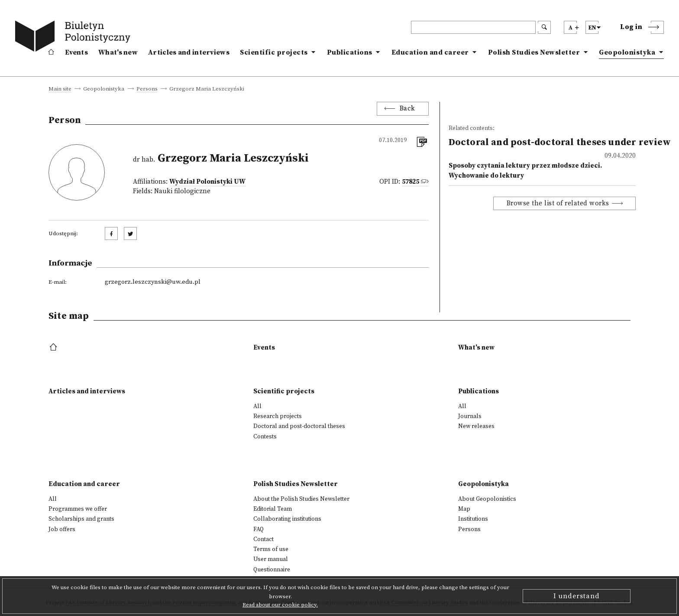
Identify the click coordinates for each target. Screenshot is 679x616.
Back (407, 109)
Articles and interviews (189, 52)
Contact (264, 539)
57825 (411, 182)
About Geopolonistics (487, 499)
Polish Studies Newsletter (534, 52)
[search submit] (544, 27)
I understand (577, 596)
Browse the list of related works (558, 203)
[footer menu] (54, 348)
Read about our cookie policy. (280, 605)
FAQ (259, 529)
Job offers (62, 529)
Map (464, 509)
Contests (265, 437)
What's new (118, 52)
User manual (271, 559)
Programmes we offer (78, 509)
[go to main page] (74, 38)
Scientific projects (274, 52)
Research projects (278, 416)
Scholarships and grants (81, 519)
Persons (147, 89)
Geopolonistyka (627, 52)
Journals (470, 416)
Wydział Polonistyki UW (207, 182)
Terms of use (271, 549)
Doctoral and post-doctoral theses (299, 426)
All (257, 406)
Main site (60, 89)
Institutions (473, 519)
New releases (476, 426)
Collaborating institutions (287, 519)
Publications (350, 52)
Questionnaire (272, 570)
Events (76, 52)
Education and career (430, 52)
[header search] (473, 27)
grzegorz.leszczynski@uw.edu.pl (153, 282)
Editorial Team (273, 509)
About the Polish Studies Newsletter (301, 499)
